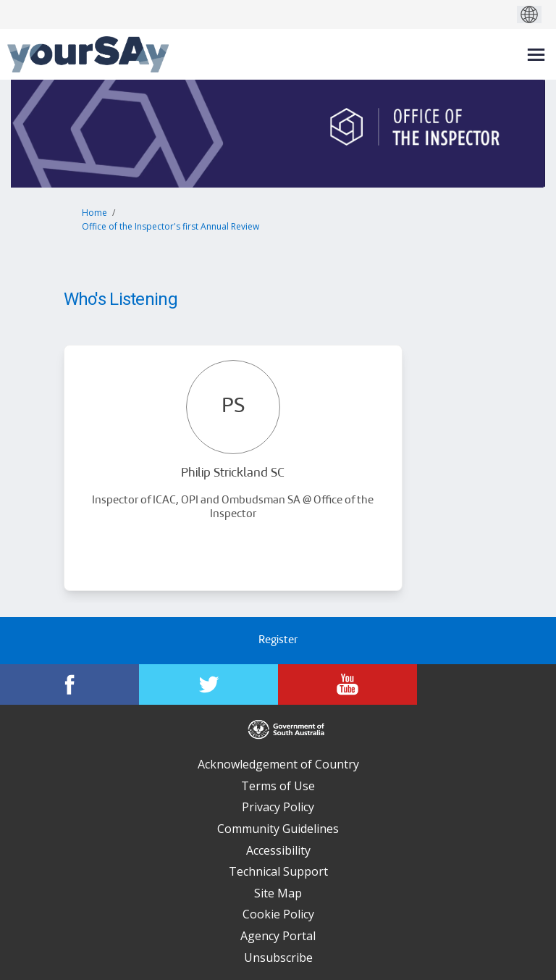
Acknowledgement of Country (278, 764)
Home (94, 213)
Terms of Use (278, 786)
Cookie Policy (278, 914)
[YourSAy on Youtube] (347, 684)
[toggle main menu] (536, 55)
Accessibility (278, 850)
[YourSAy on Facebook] (69, 684)
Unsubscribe (278, 958)
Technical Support (278, 871)
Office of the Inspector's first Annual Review (170, 226)
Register (278, 641)
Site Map (278, 893)
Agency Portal (278, 936)
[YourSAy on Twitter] (208, 684)
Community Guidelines (278, 829)
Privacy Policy (278, 807)
